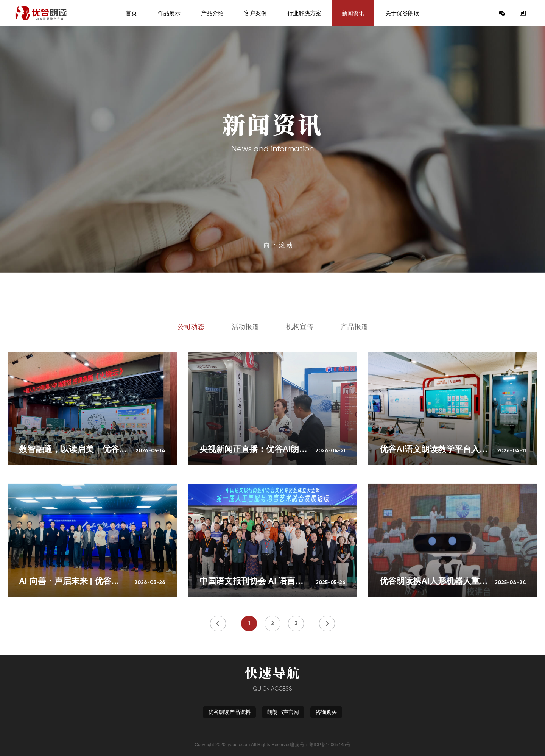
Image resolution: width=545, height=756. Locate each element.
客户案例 (255, 13)
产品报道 (354, 327)
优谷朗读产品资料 (229, 712)
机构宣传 (300, 327)
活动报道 (245, 327)
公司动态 (191, 327)
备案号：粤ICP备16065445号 (320, 745)
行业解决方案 (304, 13)
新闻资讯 (353, 13)
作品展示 (169, 13)
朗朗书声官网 (283, 712)
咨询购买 (326, 712)
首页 (131, 13)
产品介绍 (212, 13)
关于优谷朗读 (402, 13)
